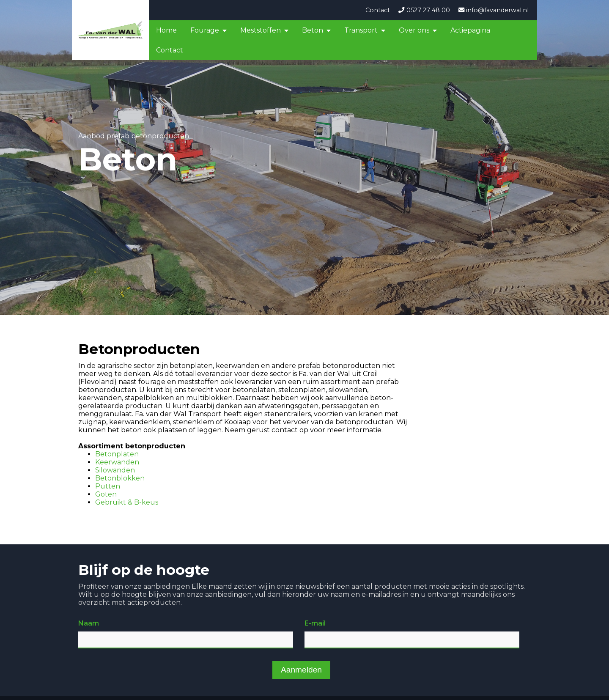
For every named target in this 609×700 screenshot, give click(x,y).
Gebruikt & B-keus (127, 502)
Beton (313, 30)
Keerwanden (117, 462)
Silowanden (115, 470)
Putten (108, 486)
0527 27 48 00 (424, 10)
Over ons (414, 30)
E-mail (315, 623)
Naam (89, 623)
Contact (378, 10)
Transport (361, 30)
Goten (106, 494)
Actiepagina (470, 30)
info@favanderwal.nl (494, 10)
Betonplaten (117, 454)
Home (166, 30)
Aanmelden (301, 670)
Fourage (205, 30)
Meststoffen (261, 30)
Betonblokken (120, 478)
